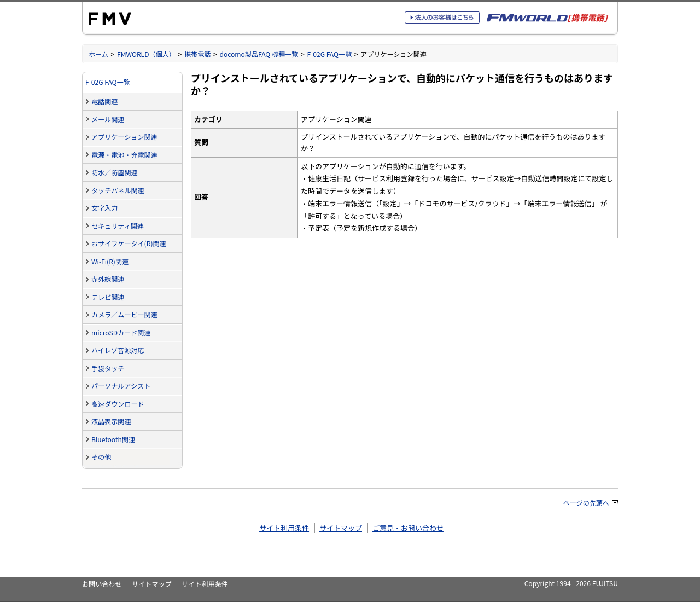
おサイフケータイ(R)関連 (129, 243)
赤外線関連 (108, 279)
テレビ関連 (108, 297)
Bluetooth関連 (113, 439)
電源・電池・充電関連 (124, 155)
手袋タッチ (108, 368)
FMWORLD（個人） (146, 54)
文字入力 (104, 208)
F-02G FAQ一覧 (329, 54)
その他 (101, 457)
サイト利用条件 (284, 528)
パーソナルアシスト (121, 386)
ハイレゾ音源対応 (118, 350)
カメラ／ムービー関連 (124, 314)
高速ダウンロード (118, 404)
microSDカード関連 (121, 332)
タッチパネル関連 (118, 190)
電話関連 (104, 101)
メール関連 (108, 119)
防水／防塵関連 (115, 172)
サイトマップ (341, 528)
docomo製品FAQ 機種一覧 (259, 54)
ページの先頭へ (591, 503)
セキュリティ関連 (118, 226)
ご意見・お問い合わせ (408, 528)
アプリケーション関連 (124, 137)
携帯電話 (197, 54)
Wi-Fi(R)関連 (110, 261)
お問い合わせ (102, 584)
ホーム (98, 54)
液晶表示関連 (111, 421)
